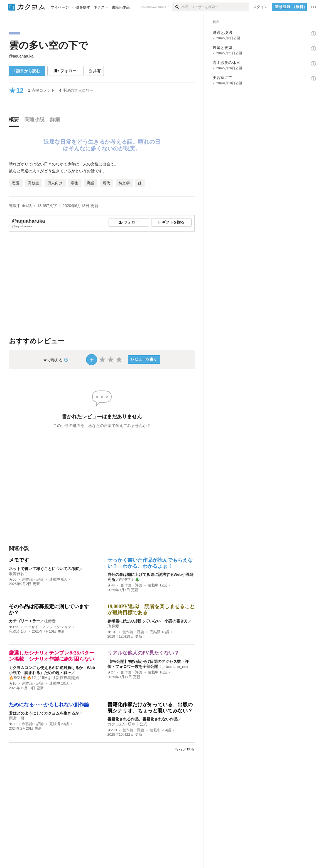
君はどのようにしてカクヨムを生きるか (44, 713)
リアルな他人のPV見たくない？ (143, 653)
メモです (19, 560)
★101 (112, 632)
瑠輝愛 (113, 626)
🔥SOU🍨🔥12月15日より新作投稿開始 (44, 678)
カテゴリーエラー (24, 621)
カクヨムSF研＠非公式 (128, 724)
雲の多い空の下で (48, 45)
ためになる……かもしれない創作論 (49, 705)
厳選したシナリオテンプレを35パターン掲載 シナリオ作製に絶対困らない (52, 656)
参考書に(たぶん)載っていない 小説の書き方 (148, 621)
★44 (111, 585)
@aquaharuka (21, 56)
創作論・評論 (33, 580)
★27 (111, 672)
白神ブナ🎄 (129, 580)
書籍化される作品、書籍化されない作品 (143, 719)
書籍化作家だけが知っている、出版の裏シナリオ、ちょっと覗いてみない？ (150, 708)
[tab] (15, 121)
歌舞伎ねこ (19, 574)
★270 (112, 730)
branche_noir (177, 666)
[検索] (177, 7)
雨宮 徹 (17, 718)
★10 (13, 683)
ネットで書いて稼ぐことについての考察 (44, 569)
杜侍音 (50, 621)
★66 (13, 580)
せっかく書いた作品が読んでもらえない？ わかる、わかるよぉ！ (150, 563)
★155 (14, 627)
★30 (13, 724)
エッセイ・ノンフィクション (47, 627)
